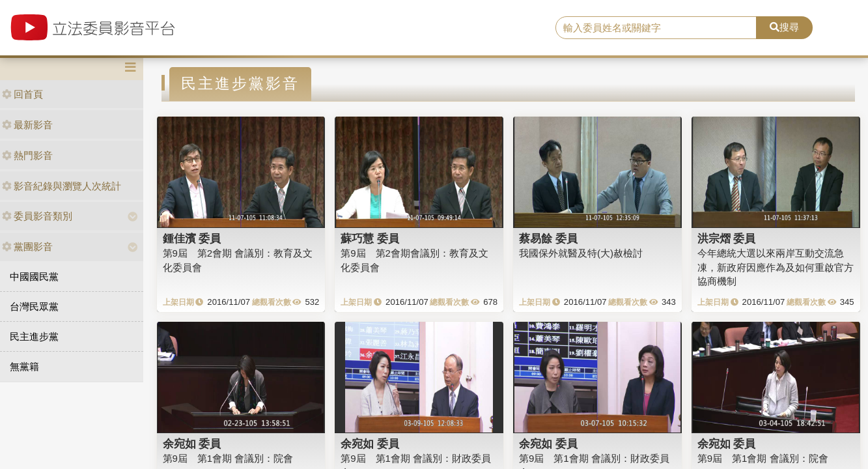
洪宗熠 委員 (727, 238)
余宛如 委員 (192, 444)
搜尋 (784, 27)
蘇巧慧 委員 (370, 238)
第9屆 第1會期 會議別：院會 (228, 458)
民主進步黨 (34, 336)
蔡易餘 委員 (548, 238)
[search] (656, 28)
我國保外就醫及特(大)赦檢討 (581, 253)
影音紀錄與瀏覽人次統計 (62, 186)
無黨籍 (24, 366)
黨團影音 (27, 247)
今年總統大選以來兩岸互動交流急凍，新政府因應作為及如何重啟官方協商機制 (776, 267)
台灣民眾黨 (34, 306)
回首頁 (22, 94)
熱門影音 (27, 155)
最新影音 (27, 125)
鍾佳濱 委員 (192, 238)
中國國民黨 (34, 277)
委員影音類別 (37, 216)
